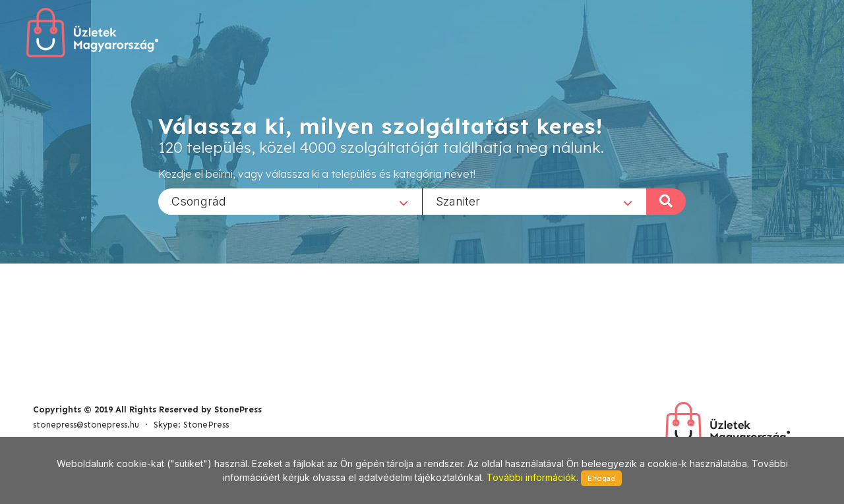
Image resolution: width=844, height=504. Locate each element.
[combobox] (290, 201)
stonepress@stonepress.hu (86, 425)
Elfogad (601, 478)
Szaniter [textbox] (458, 201)
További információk (531, 477)
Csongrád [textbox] (199, 201)
